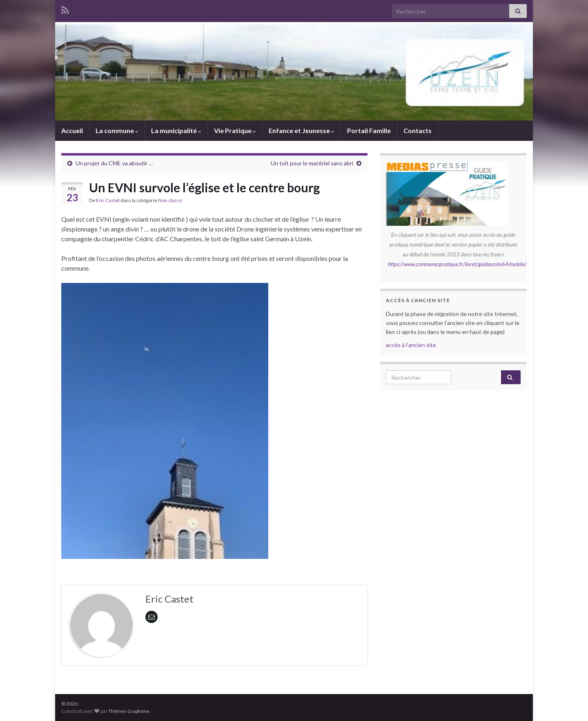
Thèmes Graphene (129, 711)
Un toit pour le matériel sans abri (312, 163)
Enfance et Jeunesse (302, 130)
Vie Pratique (235, 130)
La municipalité (176, 130)
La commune (117, 130)
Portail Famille (369, 130)
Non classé (170, 200)
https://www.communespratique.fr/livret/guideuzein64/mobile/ (457, 264)
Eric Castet (108, 200)
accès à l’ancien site (411, 345)
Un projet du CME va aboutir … (114, 163)
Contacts (418, 130)
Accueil (72, 130)
